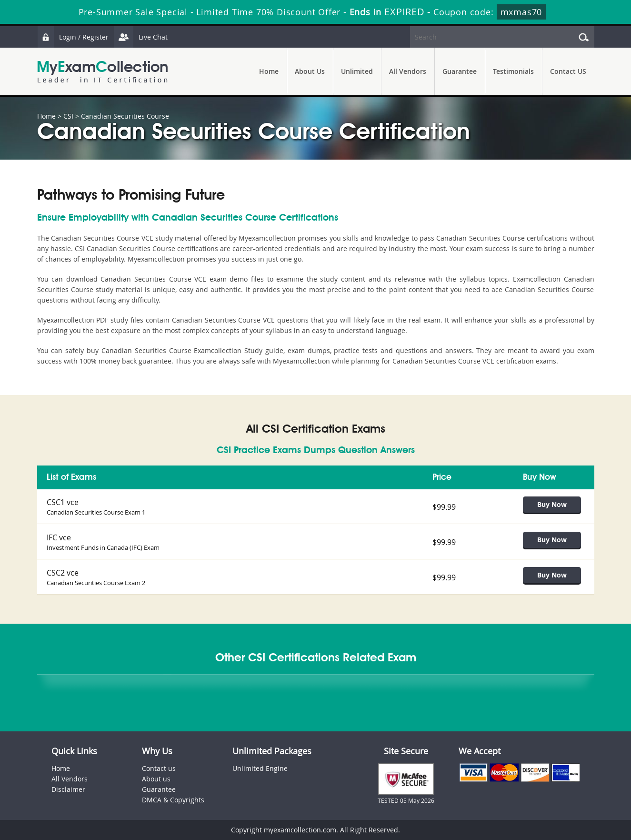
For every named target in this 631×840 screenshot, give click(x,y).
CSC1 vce (63, 502)
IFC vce (59, 537)
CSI (68, 116)
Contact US (568, 71)
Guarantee (460, 71)
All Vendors (408, 71)
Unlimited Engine (260, 768)
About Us (310, 71)
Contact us (159, 768)
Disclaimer (68, 789)
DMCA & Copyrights (173, 800)
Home (269, 71)
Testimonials (513, 71)
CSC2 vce (63, 573)
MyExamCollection (102, 72)
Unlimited (357, 71)
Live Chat (140, 37)
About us (156, 779)
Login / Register (73, 37)
